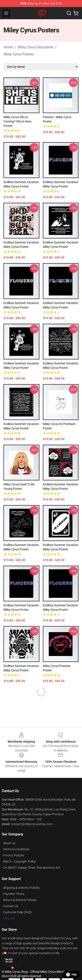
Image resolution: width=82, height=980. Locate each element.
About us (9, 843)
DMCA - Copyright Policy (19, 861)
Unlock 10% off (9, 961)
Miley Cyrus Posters (19, 54)
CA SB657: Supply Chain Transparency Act (32, 868)
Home (8, 47)
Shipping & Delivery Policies (21, 888)
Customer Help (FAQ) (17, 912)
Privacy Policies (14, 855)
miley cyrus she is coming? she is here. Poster (18, 121)
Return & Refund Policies (20, 900)
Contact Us (11, 906)
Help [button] (71, 975)
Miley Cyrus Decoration (36, 47)
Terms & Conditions (16, 849)
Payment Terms (14, 894)
